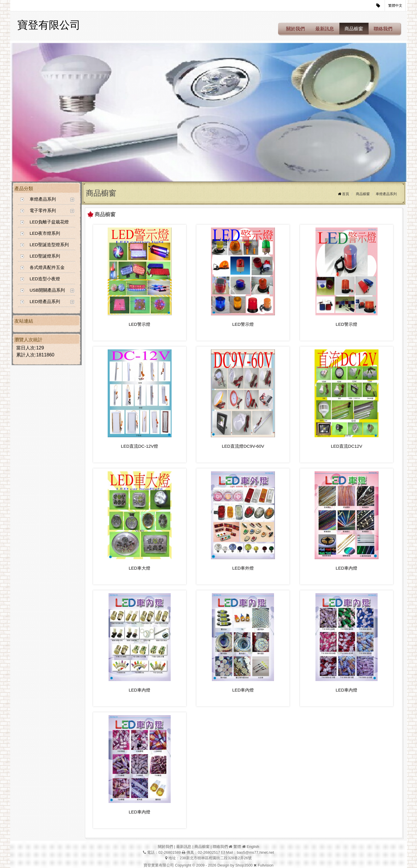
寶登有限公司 (49, 25)
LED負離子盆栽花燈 (49, 222)
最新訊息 (325, 29)
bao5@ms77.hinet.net (255, 852)
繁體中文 (395, 6)
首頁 (346, 194)
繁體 (237, 847)
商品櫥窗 (354, 29)
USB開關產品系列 (47, 290)
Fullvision (266, 865)
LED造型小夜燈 (45, 279)
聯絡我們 (383, 29)
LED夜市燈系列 (45, 233)
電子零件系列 (43, 210)
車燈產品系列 (43, 199)
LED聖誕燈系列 (45, 256)
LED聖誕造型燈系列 (49, 245)
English (253, 847)
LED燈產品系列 (45, 301)
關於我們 (296, 29)
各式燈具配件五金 (47, 267)
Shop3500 (244, 865)
